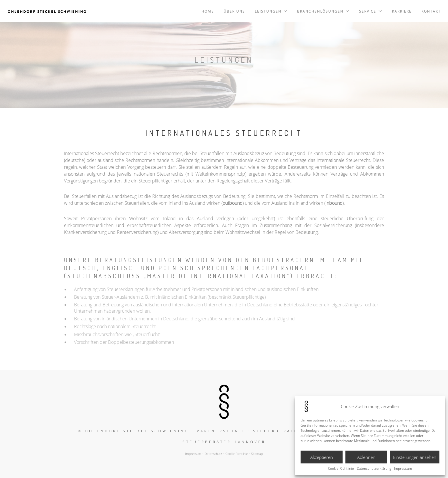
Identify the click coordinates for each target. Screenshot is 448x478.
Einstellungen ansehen (415, 457)
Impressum (403, 469)
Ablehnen (366, 457)
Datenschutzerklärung (374, 469)
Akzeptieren (322, 457)
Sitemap (257, 454)
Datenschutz (213, 454)
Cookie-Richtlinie (341, 469)
